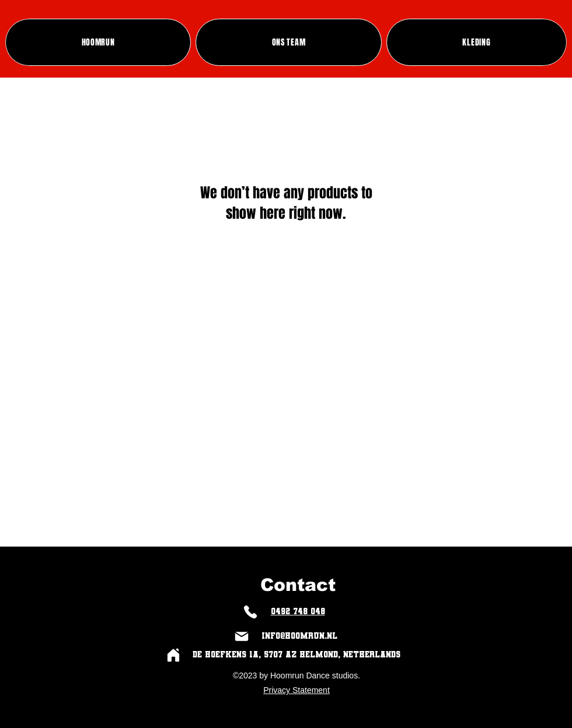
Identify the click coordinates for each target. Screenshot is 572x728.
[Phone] (250, 612)
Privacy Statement (297, 690)
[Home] (173, 655)
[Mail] (241, 636)
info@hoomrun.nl (299, 636)
